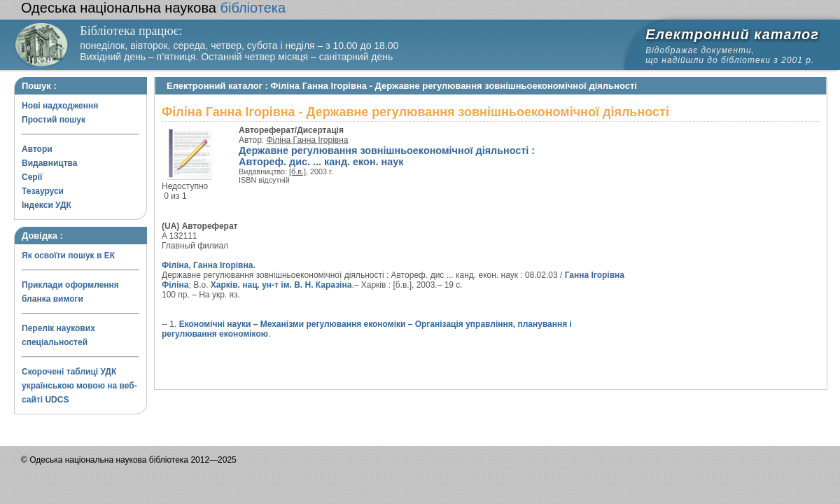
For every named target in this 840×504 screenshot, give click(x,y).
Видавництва (49, 163)
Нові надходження (60, 106)
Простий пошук (54, 120)
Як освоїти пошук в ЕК (68, 255)
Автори (37, 149)
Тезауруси (43, 191)
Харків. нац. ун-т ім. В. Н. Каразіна (281, 285)
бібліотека (153, 8)
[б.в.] (297, 171)
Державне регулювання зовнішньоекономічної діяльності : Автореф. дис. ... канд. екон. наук (387, 156)
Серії (32, 177)
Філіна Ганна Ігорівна (308, 140)
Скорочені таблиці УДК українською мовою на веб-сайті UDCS (79, 386)
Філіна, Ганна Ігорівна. (209, 265)
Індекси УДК (47, 205)
